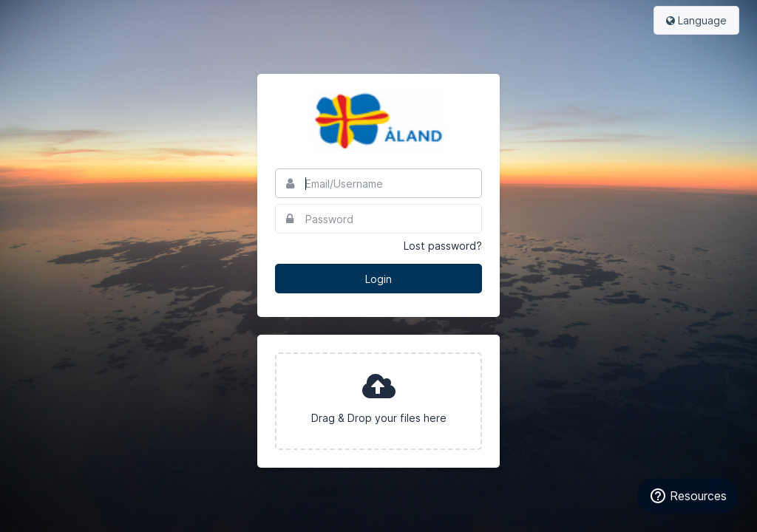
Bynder (55, 18)
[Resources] (688, 496)
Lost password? (443, 246)
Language (696, 20)
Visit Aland (378, 121)
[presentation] (378, 401)
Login (378, 279)
